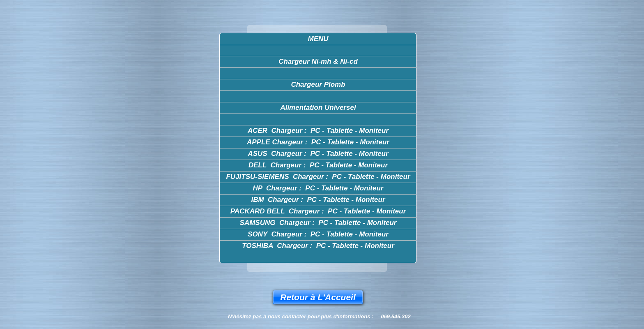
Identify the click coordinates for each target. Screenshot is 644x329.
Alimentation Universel (318, 108)
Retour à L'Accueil (318, 297)
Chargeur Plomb (318, 85)
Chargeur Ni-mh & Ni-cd (318, 61)
